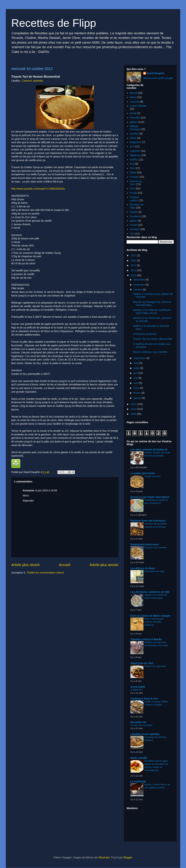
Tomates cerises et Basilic (146, 639)
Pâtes (133, 173)
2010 (134, 409)
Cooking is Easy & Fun (144, 699)
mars (137, 388)
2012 (134, 275)
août (136, 363)
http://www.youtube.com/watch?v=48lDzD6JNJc (38, 189)
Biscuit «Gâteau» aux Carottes (150, 352)
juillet (137, 368)
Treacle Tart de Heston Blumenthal (152, 339)
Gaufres (134, 134)
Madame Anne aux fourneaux (148, 521)
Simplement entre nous (144, 544)
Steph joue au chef (142, 663)
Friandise (135, 118)
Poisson (134, 177)
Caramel (27, 81)
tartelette (38, 81)
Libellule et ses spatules (145, 734)
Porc (133, 189)
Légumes (135, 151)
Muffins (134, 160)
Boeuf (133, 97)
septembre (140, 358)
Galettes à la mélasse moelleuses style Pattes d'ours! (152, 311)
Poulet (134, 193)
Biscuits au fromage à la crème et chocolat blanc (152, 303)
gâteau (134, 122)
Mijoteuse (135, 155)
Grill (132, 147)
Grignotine (136, 142)
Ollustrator (104, 857)
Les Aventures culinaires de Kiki (150, 592)
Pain (132, 168)
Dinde (133, 113)
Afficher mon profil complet (158, 78)
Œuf (132, 164)
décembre (139, 280)
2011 (134, 404)
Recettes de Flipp (54, 23)
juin (136, 373)
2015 (134, 260)
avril (136, 383)
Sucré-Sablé (138, 687)
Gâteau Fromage (135, 128)
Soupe (134, 225)
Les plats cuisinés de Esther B (149, 450)
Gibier (133, 138)
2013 (134, 270)
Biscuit (134, 93)
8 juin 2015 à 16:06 (46, 490)
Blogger (128, 857)
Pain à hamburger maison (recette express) (154, 622)
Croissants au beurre (145, 334)
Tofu (132, 234)
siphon (134, 221)
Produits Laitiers (135, 199)
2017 (134, 255)
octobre (138, 290)
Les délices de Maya (143, 568)
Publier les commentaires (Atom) (46, 573)
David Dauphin (156, 73)
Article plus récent (25, 565)
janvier (138, 398)
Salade (134, 212)
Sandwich (135, 216)
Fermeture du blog (154, 571)
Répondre (28, 501)
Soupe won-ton (152, 476)
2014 (134, 265)
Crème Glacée (138, 106)
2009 (134, 414)
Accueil (65, 565)
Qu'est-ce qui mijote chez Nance (150, 497)
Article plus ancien (104, 565)
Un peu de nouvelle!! (141, 725)
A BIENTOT (137, 690)
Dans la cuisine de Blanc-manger (150, 616)
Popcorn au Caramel (155, 547)
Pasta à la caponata (155, 666)
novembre (139, 285)
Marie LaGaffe (139, 758)
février (137, 393)
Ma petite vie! (139, 722)
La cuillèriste (138, 781)
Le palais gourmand (142, 473)
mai (136, 378)
